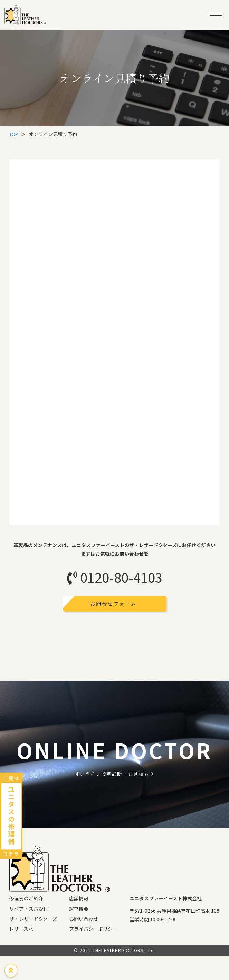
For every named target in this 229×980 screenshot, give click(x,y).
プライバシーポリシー (93, 953)
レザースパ (21, 953)
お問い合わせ (84, 943)
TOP (14, 134)
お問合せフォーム (114, 604)
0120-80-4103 (115, 577)
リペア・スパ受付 (29, 933)
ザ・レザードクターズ (33, 943)
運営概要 (79, 933)
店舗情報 (79, 923)
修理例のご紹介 (26, 923)
